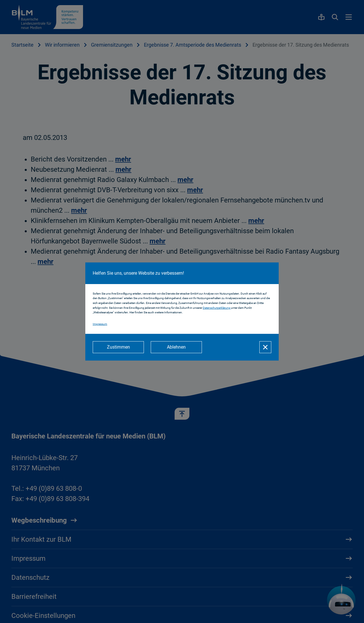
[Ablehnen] (176, 347)
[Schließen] (265, 347)
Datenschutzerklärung (217, 308)
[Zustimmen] (118, 347)
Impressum (100, 324)
